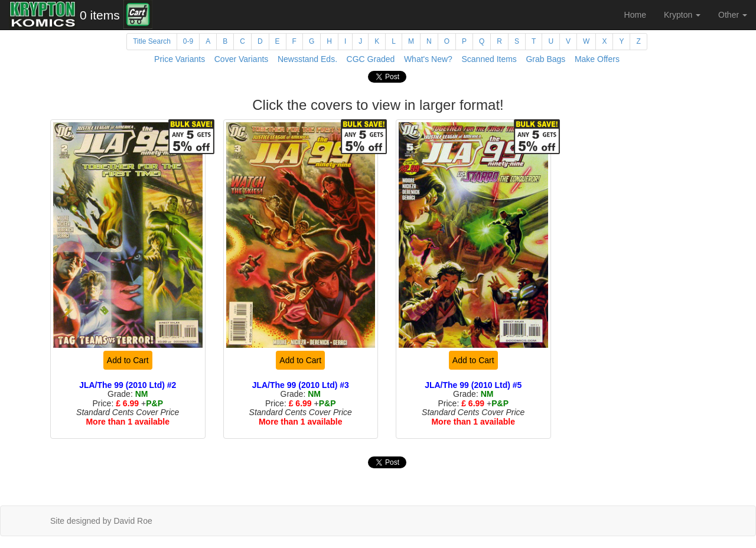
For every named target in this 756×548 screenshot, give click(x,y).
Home (635, 15)
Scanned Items (489, 59)
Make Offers (597, 59)
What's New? (428, 59)
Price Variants (180, 59)
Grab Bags (545, 59)
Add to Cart (128, 360)
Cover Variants (242, 59)
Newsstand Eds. (307, 59)
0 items (100, 15)
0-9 (188, 41)
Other (733, 15)
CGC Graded (371, 59)
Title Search (152, 41)
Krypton (682, 15)
